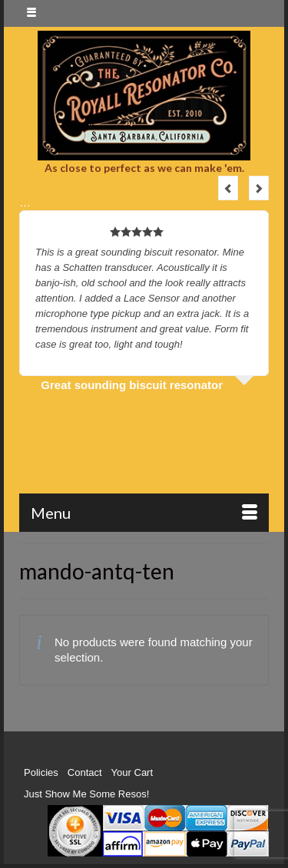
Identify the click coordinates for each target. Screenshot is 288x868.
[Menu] (144, 513)
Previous (228, 188)
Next (259, 188)
